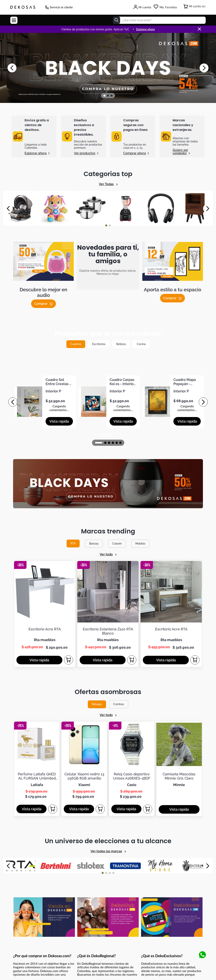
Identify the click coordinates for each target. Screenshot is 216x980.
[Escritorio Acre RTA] (45, 538)
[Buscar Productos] (117, 20)
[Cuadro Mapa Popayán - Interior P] (172, 402)
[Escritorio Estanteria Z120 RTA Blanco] (108, 538)
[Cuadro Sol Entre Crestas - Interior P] (44, 402)
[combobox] (159, 20)
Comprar (41, 304)
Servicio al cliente (61, 7)
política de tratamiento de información (133, 869)
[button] (104, 96)
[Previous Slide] (12, 68)
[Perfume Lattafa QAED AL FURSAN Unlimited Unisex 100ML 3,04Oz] (37, 645)
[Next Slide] (204, 68)
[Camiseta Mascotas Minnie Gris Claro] (179, 645)
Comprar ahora (135, 153)
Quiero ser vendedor (180, 152)
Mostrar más (44, 825)
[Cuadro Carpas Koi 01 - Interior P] (108, 402)
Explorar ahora (36, 153)
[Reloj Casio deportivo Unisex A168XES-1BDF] (132, 645)
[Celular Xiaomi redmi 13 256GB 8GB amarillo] (84, 645)
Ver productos (85, 153)
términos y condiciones (174, 865)
